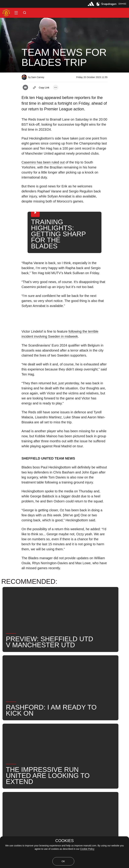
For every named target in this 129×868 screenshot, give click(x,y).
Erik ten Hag (12, 734)
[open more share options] (56, 87)
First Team (94, 723)
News (7, 723)
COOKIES (64, 841)
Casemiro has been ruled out (43, 162)
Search (48, 734)
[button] (16, 13)
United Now (69, 734)
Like (22, 723)
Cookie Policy (87, 849)
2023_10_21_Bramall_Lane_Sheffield (56, 723)
